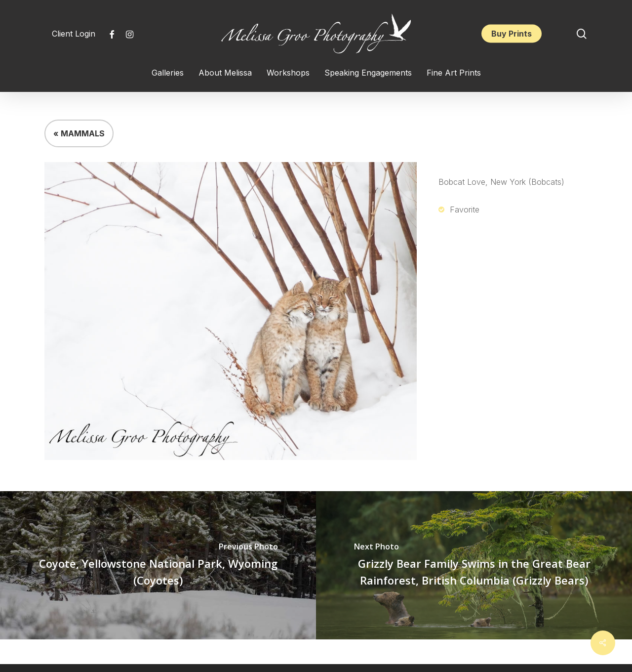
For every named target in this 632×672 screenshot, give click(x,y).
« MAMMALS (79, 133)
